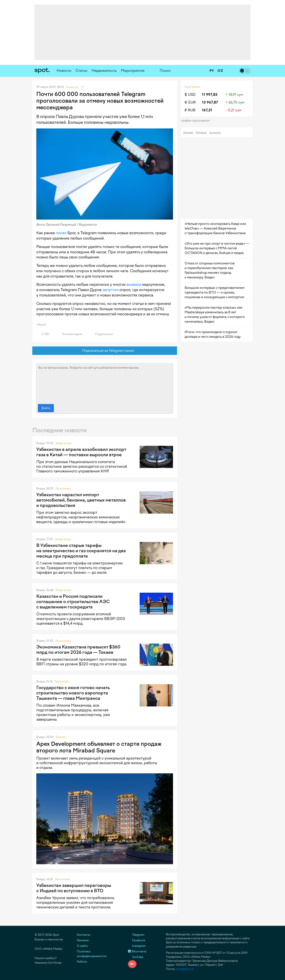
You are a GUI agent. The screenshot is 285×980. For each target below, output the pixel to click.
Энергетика (63, 443)
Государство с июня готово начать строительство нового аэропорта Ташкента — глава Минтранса (73, 693)
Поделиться (101, 334)
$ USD (190, 95)
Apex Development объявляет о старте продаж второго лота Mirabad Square (99, 747)
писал (61, 233)
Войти (46, 408)
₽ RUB (190, 110)
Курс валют (192, 87)
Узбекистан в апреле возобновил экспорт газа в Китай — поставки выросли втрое (81, 452)
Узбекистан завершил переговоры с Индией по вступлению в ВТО (74, 888)
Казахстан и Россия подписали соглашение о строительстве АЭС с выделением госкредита (73, 602)
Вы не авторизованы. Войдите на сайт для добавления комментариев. (105, 383)
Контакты (215, 133)
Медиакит (201, 133)
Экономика (63, 489)
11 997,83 (210, 95)
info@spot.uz (185, 969)
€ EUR (190, 102)
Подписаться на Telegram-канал (105, 351)
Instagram (137, 946)
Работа (82, 962)
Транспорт (62, 681)
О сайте (82, 946)
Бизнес (61, 737)
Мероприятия (133, 71)
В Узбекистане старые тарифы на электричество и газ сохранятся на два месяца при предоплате (81, 551)
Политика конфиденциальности (92, 954)
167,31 (207, 110)
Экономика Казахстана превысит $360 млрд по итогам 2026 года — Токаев (78, 650)
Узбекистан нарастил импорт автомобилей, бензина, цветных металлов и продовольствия (81, 500)
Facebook (137, 940)
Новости (64, 71)
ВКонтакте (137, 951)
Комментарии (70, 334)
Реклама (188, 133)
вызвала (134, 284)
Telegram (136, 935)
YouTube (136, 957)
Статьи (81, 71)
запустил (110, 290)
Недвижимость (104, 71)
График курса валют (197, 121)
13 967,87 (210, 102)
